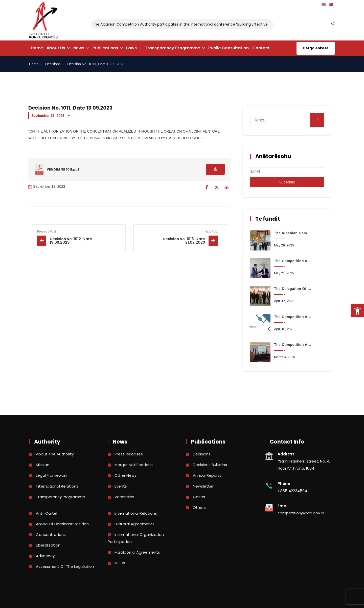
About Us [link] (56, 48)
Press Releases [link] (129, 454)
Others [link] (199, 507)
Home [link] (37, 48)
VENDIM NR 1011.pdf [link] (63, 169)
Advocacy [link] (45, 556)
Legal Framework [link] (52, 475)
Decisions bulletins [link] (210, 465)
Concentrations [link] (51, 534)
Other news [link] (126, 475)
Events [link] (121, 486)
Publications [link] (105, 48)
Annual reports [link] (207, 475)
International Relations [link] (57, 486)
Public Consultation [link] (229, 48)
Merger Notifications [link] (134, 465)
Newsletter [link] (203, 486)
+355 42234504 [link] (292, 491)
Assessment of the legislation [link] (65, 566)
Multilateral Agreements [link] (137, 552)
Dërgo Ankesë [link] (316, 48)
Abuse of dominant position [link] (62, 524)
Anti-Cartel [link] (47, 513)
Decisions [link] (53, 64)
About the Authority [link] (55, 454)
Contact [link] (261, 48)
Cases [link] (199, 497)
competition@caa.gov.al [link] (301, 513)
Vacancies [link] (124, 497)
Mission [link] (43, 465)
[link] (357, 311)
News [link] (79, 48)
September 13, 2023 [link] (48, 116)
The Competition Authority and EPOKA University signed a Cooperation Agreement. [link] (293, 261)
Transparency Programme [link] (173, 48)
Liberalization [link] (48, 545)
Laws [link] (131, 48)
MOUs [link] (120, 563)
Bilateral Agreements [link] (134, 524)
